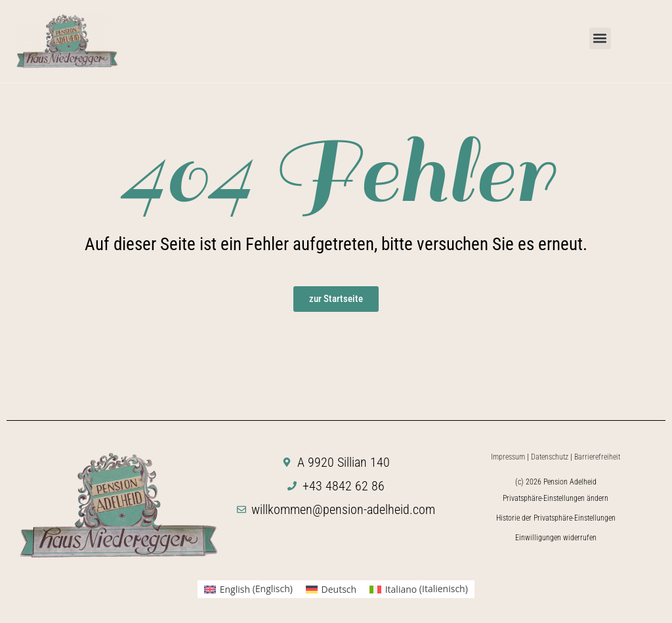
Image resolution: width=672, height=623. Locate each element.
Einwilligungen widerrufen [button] (556, 538)
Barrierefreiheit (597, 457)
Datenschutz (550, 457)
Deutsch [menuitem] (339, 589)
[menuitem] (248, 589)
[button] (600, 38)
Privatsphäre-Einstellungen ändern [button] (556, 498)
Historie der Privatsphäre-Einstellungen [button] (556, 518)
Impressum (508, 457)
